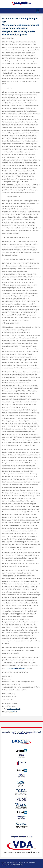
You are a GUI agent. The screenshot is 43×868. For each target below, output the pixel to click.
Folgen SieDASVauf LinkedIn (21, 776)
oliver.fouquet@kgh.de (14, 709)
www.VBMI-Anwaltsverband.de (16, 668)
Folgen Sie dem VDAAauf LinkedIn (21, 818)
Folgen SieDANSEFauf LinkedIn (21, 756)
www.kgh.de (13, 712)
